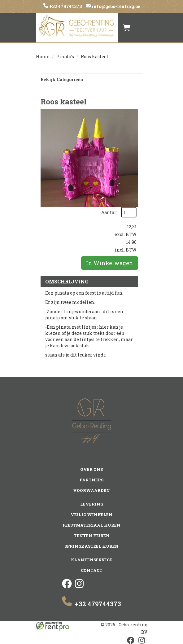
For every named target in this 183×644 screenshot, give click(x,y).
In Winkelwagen (110, 263)
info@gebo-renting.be (115, 6)
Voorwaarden (91, 490)
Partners (91, 480)
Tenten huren (92, 536)
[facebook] (67, 587)
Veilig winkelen (91, 515)
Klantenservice (91, 560)
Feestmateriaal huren (91, 525)
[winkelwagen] (127, 28)
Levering (92, 504)
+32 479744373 (65, 6)
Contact (92, 570)
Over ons (91, 469)
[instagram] (79, 587)
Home (43, 57)
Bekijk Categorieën (92, 79)
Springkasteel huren (91, 546)
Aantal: (109, 212)
